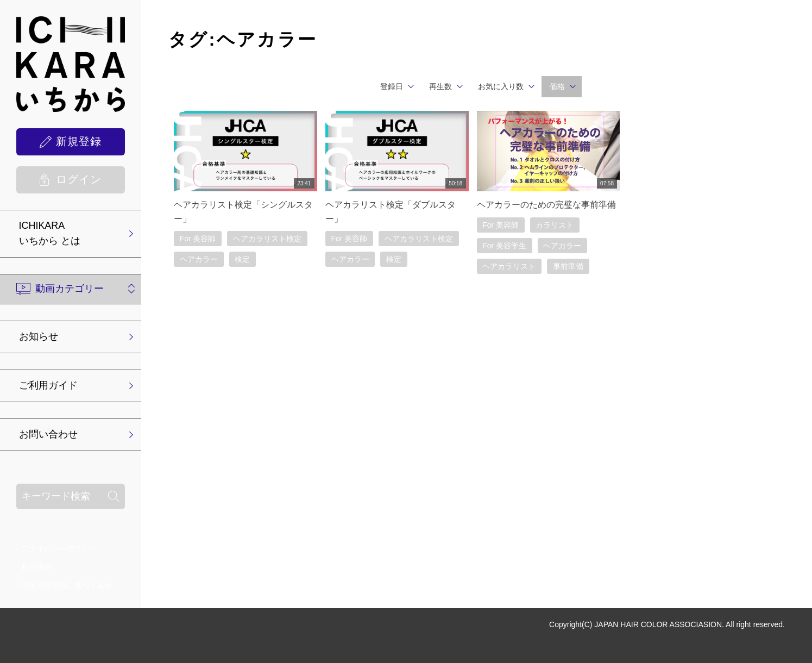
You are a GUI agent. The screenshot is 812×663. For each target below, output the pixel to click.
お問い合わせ (48, 435)
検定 (243, 260)
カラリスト (555, 225)
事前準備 (569, 266)
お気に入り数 (501, 86)
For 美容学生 (505, 246)
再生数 (440, 86)
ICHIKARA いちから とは (50, 233)
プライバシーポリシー (59, 548)
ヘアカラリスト (509, 266)
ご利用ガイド (48, 386)
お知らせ (39, 337)
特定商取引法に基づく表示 (67, 585)
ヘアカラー (199, 260)
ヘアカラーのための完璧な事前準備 (546, 205)
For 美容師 (198, 239)
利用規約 (36, 567)
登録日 (392, 86)
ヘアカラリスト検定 (268, 239)
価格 (557, 86)
